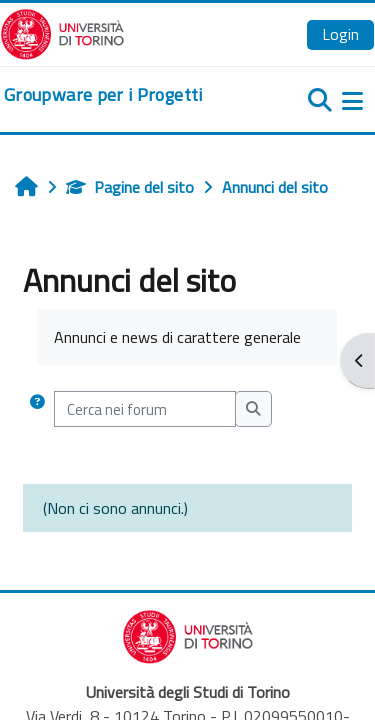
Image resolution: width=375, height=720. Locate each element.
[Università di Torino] (62, 32)
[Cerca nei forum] (145, 409)
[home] (103, 95)
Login (340, 34)
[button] (37, 409)
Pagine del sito (130, 187)
